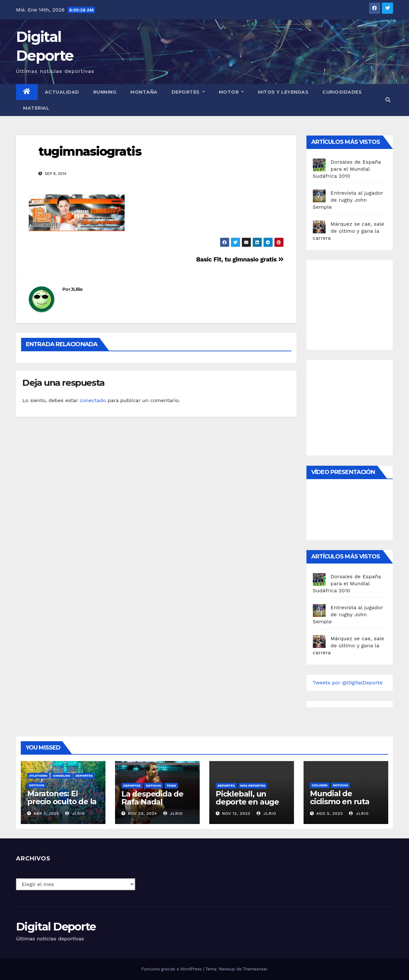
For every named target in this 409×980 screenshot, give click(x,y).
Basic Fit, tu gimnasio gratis (240, 259)
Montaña (144, 92)
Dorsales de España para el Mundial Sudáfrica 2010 (347, 169)
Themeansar (255, 969)
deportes (84, 776)
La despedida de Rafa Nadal (152, 798)
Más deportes (253, 786)
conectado (93, 400)
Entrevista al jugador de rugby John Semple (348, 200)
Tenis (171, 786)
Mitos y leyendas (283, 92)
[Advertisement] (361, 303)
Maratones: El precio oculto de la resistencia (62, 801)
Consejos (61, 776)
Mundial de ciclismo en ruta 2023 (340, 801)
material (36, 108)
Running (105, 92)
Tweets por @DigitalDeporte (348, 683)
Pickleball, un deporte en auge (247, 798)
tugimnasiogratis (90, 151)
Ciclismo (320, 785)
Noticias (37, 785)
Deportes (188, 92)
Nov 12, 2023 (236, 813)
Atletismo (38, 776)
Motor (232, 92)
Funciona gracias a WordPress (172, 969)
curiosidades (342, 92)
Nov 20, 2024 (142, 813)
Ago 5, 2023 (330, 813)
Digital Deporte (56, 927)
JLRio (77, 289)
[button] (388, 100)
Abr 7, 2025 (46, 813)
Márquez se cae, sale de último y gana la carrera (349, 231)
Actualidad (62, 92)
